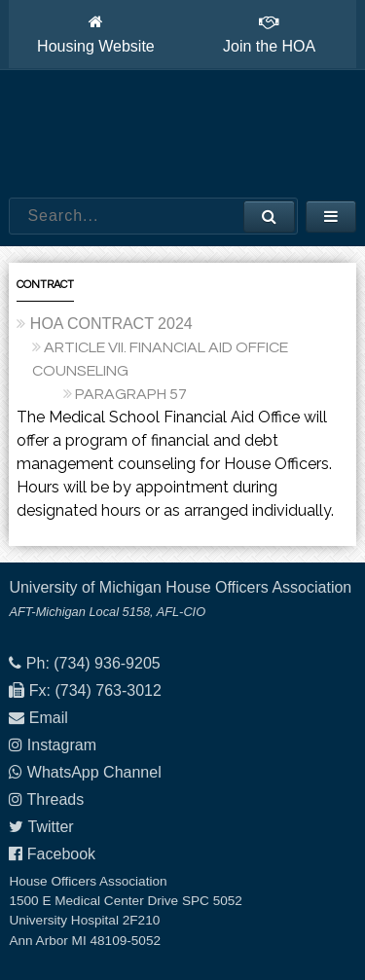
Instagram (62, 745)
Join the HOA (269, 34)
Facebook (61, 854)
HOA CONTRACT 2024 (111, 324)
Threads (56, 799)
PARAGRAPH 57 (131, 394)
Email (49, 718)
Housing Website (96, 34)
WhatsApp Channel (94, 772)
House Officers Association (183, 134)
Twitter (51, 827)
